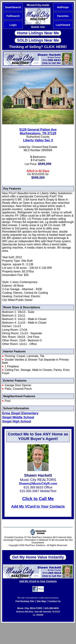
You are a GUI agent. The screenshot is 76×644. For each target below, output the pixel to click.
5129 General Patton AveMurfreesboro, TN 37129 (38, 131)
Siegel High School (17, 421)
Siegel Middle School (18, 417)
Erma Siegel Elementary (20, 413)
